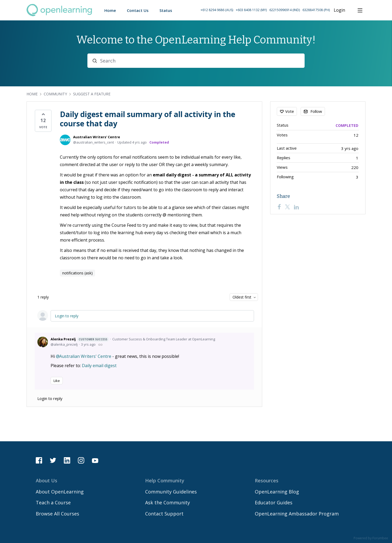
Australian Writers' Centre (97, 137)
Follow (316, 111)
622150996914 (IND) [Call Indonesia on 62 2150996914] (285, 10)
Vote (290, 111)
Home (32, 94)
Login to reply (67, 316)
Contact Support (164, 514)
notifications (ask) (77, 273)
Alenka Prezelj (80, 339)
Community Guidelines (171, 492)
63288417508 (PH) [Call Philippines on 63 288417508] (316, 10)
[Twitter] (287, 207)
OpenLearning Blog (277, 492)
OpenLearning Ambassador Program (297, 514)
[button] (265, 10)
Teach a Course (53, 502)
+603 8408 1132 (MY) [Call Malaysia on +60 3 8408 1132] (251, 10)
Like (57, 381)
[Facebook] (279, 207)
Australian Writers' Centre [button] (85, 356)
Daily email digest (99, 366)
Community (55, 94)
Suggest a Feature (92, 94)
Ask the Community (168, 502)
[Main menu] (360, 10)
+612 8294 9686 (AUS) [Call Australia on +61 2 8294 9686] (217, 10)
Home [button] (110, 10)
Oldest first (242, 297)
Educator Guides (274, 502)
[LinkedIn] (296, 207)
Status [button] (166, 10)
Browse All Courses (57, 514)
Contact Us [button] (138, 10)
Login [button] (339, 10)
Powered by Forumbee (371, 538)
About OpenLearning (60, 492)
